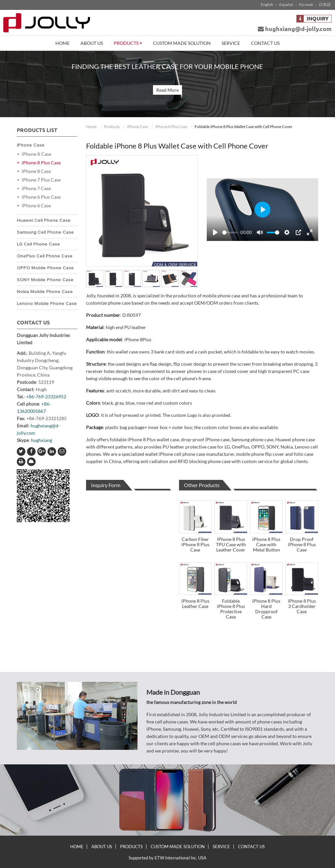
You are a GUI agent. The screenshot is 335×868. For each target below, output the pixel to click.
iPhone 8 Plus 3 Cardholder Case (302, 606)
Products (112, 127)
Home (62, 43)
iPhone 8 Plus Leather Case (195, 603)
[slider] (230, 233)
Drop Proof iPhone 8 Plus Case (302, 544)
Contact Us (265, 43)
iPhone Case (137, 127)
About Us (92, 43)
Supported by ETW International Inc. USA (167, 858)
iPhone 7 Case (36, 188)
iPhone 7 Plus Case (41, 180)
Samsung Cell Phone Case (45, 232)
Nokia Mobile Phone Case (45, 292)
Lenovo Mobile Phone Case (47, 304)
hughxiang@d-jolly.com (295, 29)
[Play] (215, 232)
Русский (306, 5)
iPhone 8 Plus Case (171, 127)
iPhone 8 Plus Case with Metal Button (266, 544)
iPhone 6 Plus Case (41, 197)
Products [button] (128, 43)
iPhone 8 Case (36, 171)
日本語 (325, 5)
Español (286, 5)
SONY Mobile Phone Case (45, 280)
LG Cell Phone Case (38, 244)
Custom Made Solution (182, 43)
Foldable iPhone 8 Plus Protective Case (231, 609)
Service (231, 43)
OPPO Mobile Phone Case (45, 268)
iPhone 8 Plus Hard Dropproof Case (266, 609)
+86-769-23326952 (46, 397)
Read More (167, 90)
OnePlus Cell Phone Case (45, 256)
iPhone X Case (36, 154)
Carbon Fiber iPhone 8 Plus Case (195, 544)
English (267, 5)
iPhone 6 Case (36, 205)
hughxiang (42, 440)
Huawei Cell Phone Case (44, 220)
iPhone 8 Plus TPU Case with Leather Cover (231, 544)
